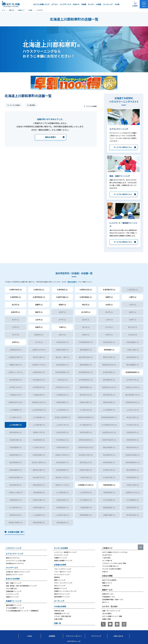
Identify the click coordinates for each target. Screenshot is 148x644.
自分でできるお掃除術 (109, 580)
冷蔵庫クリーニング (60, 558)
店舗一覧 (57, 623)
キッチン (91, 4)
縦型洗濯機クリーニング (14, 605)
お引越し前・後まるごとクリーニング (18, 572)
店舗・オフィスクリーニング (111, 611)
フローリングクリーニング (63, 569)
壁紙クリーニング (60, 580)
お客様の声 (106, 586)
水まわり (76, 4)
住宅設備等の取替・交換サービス (113, 599)
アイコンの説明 (91, 106)
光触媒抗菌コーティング (62, 613)
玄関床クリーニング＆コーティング (65, 591)
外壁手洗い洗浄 (59, 611)
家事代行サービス (108, 594)
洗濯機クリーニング (14, 601)
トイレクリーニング (12, 594)
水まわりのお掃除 (13, 579)
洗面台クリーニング (12, 597)
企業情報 (52, 636)
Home (30, 636)
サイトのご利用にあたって (111, 566)
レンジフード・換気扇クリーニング (65, 552)
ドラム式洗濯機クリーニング (15, 608)
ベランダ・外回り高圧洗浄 (63, 616)
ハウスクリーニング (14, 548)
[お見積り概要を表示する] (135, 4)
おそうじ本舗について (42, 4)
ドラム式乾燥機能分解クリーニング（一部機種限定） (23, 611)
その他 (117, 4)
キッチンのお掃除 (61, 548)
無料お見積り (72, 282)
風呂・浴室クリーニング (14, 583)
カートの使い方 (107, 560)
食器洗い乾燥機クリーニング (63, 560)
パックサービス (65, 4)
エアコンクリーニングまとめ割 (16, 561)
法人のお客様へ (107, 613)
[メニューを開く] (144, 4)
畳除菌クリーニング (60, 588)
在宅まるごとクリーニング (14, 574)
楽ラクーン (106, 602)
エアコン (55, 4)
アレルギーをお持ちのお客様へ (112, 569)
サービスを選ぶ (15, 105)
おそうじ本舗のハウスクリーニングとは (115, 552)
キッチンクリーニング (61, 555)
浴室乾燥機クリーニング (14, 591)
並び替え (32, 105)
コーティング (108, 4)
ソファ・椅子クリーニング (63, 572)
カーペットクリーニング (62, 574)
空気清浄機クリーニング (62, 597)
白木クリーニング (60, 586)
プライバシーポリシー (74, 636)
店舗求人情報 (106, 619)
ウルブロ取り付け (12, 588)
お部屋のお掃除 (60, 565)
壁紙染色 (57, 577)
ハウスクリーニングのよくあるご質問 (114, 563)
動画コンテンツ (107, 583)
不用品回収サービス (109, 597)
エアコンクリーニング (14, 554)
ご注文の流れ (106, 558)
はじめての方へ (107, 555)
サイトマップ (96, 636)
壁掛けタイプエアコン (13, 558)
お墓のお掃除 (58, 619)
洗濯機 (84, 4)
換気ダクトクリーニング (62, 594)
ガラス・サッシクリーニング (63, 583)
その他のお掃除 (60, 606)
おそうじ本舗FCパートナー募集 (112, 616)
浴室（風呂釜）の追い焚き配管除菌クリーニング (21, 586)
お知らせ (105, 572)
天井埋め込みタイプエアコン (15, 563)
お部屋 (99, 4)
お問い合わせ (118, 636)
